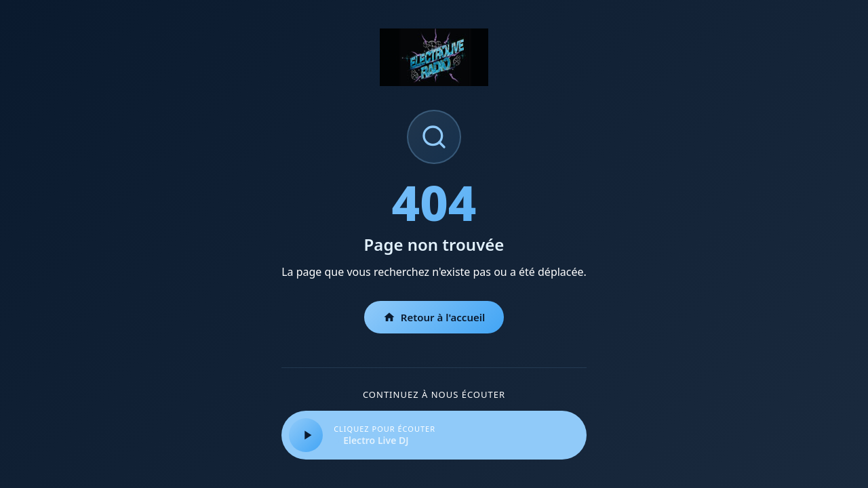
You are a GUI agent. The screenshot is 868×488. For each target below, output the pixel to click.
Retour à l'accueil (434, 317)
